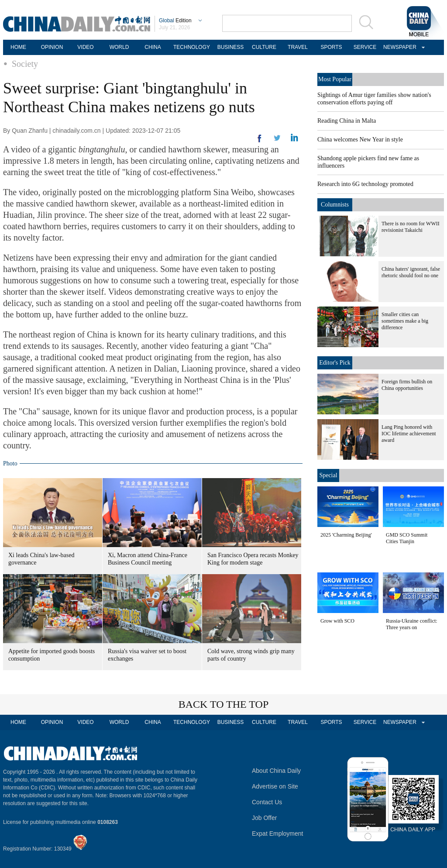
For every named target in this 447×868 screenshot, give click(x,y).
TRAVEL (298, 47)
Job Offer (264, 818)
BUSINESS (231, 47)
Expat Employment (278, 834)
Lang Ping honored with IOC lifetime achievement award (409, 434)
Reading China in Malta (347, 121)
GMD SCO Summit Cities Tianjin (407, 538)
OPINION (52, 47)
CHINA (153, 47)
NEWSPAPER (399, 47)
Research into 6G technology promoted (365, 184)
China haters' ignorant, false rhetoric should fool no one (411, 272)
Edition (175, 21)
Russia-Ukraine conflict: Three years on (412, 624)
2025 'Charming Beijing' (346, 535)
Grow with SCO (337, 621)
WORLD (119, 47)
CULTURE (264, 47)
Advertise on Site (275, 786)
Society (25, 64)
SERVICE (365, 47)
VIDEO (85, 47)
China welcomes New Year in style (360, 139)
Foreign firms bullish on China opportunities (407, 385)
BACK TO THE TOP (224, 704)
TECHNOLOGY (192, 47)
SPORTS (331, 47)
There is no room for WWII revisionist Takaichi (411, 227)
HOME (18, 47)
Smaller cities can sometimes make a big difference (405, 321)
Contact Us (267, 802)
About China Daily (276, 771)
